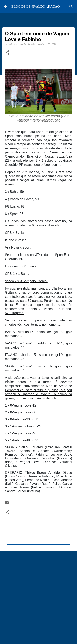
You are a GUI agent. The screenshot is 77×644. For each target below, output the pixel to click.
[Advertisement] (38, 596)
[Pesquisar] (71, 7)
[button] (7, 53)
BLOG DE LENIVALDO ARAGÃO (36, 6)
